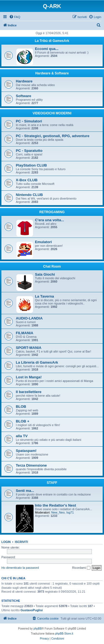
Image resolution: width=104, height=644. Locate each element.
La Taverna (45, 296)
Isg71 (70, 512)
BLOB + (23, 421)
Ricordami (81, 568)
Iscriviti (21, 542)
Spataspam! (26, 451)
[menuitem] (15, 17)
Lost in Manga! (29, 377)
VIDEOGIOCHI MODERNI (52, 113)
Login (6, 542)
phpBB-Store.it (64, 634)
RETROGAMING (52, 212)
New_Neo (58, 512)
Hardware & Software (52, 73)
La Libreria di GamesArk (37, 362)
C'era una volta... (50, 220)
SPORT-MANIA (29, 348)
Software (24, 96)
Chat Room (52, 266)
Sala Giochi (45, 274)
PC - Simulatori (29, 121)
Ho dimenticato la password (20, 568)
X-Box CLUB (27, 180)
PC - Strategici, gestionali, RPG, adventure (53, 136)
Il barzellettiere (29, 392)
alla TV (22, 436)
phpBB (38, 629)
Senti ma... (25, 491)
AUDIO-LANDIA (29, 318)
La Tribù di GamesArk (52, 41)
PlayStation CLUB (31, 165)
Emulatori (43, 242)
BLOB (21, 407)
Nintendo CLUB (29, 195)
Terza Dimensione (31, 465)
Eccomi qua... (47, 49)
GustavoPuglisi (32, 610)
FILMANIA (25, 333)
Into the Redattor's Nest (55, 505)
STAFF (52, 483)
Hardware (24, 81)
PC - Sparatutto (29, 151)
